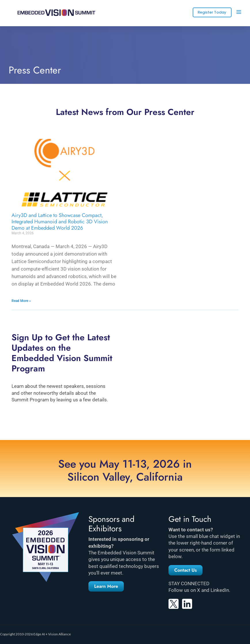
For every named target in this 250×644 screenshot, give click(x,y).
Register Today (212, 12)
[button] (106, 586)
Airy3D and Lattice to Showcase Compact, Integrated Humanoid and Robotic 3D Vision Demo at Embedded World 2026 (60, 221)
